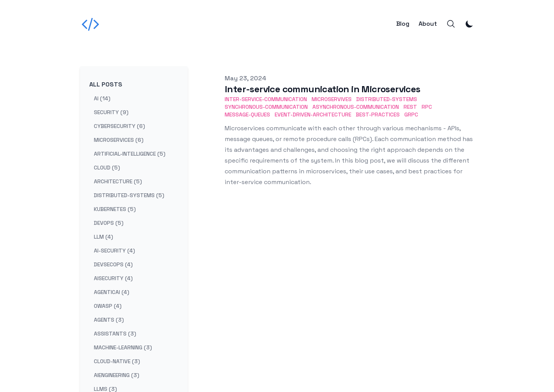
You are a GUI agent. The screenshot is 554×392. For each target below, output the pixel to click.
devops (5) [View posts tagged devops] (109, 223)
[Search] (451, 24)
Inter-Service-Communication (266, 99)
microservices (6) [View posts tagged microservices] (119, 140)
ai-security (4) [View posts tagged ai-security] (114, 251)
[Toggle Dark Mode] (469, 24)
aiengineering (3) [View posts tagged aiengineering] (117, 375)
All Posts (106, 84)
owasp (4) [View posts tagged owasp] (108, 306)
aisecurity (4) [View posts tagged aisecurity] (113, 278)
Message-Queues (247, 115)
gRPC (411, 115)
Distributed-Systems (387, 99)
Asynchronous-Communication (356, 107)
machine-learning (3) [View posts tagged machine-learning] (123, 347)
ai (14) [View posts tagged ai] (102, 98)
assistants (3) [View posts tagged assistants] (115, 334)
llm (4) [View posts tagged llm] (103, 237)
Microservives (332, 99)
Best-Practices (378, 115)
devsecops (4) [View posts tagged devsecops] (113, 264)
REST (410, 107)
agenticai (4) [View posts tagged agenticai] (112, 292)
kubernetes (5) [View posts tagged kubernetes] (115, 209)
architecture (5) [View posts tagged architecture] (118, 181)
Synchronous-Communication (266, 107)
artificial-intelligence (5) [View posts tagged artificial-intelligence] (130, 154)
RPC (427, 107)
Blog (403, 24)
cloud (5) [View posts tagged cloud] (107, 168)
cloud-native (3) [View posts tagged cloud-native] (117, 361)
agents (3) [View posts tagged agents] (109, 320)
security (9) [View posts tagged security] (111, 112)
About (428, 24)
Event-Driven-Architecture (313, 115)
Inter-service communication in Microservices (323, 89)
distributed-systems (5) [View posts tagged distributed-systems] (129, 195)
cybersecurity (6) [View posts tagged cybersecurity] (119, 126)
